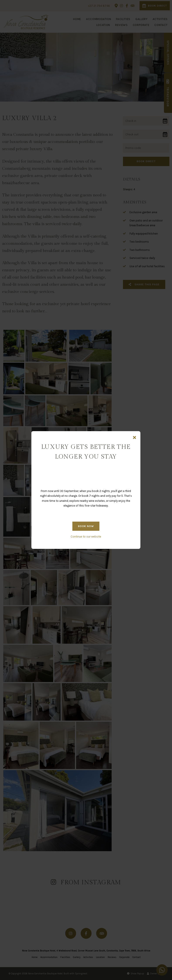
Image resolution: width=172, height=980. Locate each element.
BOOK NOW (86, 526)
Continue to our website (86, 537)
